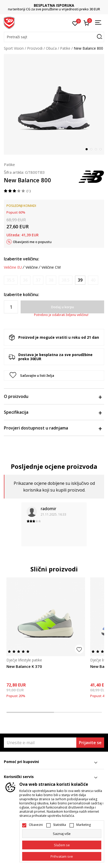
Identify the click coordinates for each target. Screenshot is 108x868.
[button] (54, 37)
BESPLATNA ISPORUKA (54, 5)
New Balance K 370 (24, 666)
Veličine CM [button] (51, 267)
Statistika (60, 825)
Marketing (84, 825)
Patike (65, 48)
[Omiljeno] (75, 23)
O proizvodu (53, 396)
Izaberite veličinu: (22, 259)
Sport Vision (14, 48)
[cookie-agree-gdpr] (62, 845)
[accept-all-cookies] (62, 856)
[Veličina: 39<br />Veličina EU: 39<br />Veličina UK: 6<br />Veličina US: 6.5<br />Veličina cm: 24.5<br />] (80, 280)
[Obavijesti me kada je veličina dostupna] (11, 280)
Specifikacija (53, 412)
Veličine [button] (32, 267)
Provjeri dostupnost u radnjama (53, 428)
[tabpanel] (54, 104)
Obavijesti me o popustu (32, 242)
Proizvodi (35, 48)
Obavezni (36, 825)
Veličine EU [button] (13, 267)
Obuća (51, 48)
